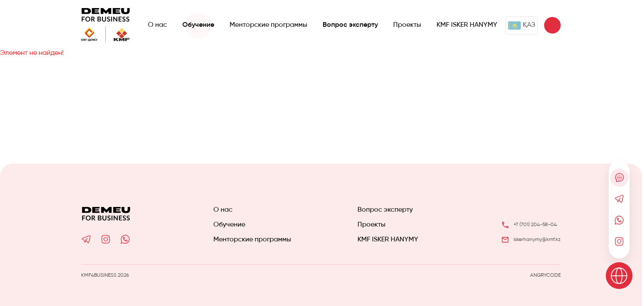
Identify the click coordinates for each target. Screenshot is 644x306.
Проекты (407, 25)
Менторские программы (268, 25)
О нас (157, 25)
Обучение (198, 25)
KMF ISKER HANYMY (467, 25)
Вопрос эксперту (350, 25)
